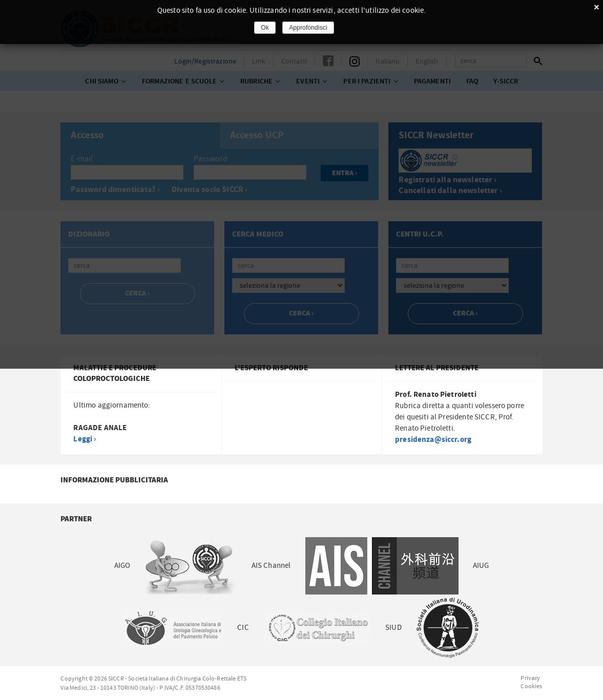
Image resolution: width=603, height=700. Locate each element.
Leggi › (85, 439)
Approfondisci (308, 28)
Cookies (531, 686)
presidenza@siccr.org (433, 440)
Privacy (530, 678)
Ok (265, 28)
